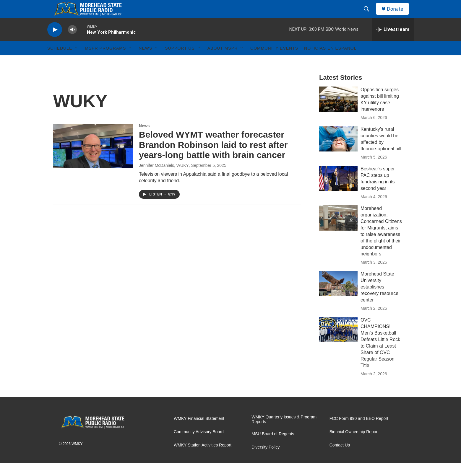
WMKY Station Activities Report (203, 458)
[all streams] (393, 43)
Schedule (60, 61)
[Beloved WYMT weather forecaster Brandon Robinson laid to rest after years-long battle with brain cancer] (93, 159)
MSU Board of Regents (273, 447)
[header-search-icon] (369, 16)
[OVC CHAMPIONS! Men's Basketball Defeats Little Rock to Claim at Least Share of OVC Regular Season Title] (338, 343)
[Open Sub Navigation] (77, 61)
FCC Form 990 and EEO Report (359, 432)
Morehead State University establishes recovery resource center (379, 300)
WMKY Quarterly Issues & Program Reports (284, 433)
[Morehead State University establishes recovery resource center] (338, 297)
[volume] (72, 43)
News (145, 61)
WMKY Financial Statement (199, 432)
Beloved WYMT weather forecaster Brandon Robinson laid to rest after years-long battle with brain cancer (213, 158)
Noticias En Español (330, 61)
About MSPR (223, 61)
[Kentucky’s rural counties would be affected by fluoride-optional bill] (338, 152)
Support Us (180, 61)
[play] (55, 43)
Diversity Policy (266, 460)
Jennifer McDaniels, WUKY (164, 179)
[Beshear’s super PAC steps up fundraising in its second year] (338, 192)
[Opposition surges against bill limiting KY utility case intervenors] (338, 113)
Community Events (274, 61)
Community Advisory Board (199, 445)
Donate (399, 16)
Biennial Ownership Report (354, 445)
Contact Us (340, 458)
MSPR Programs (105, 61)
